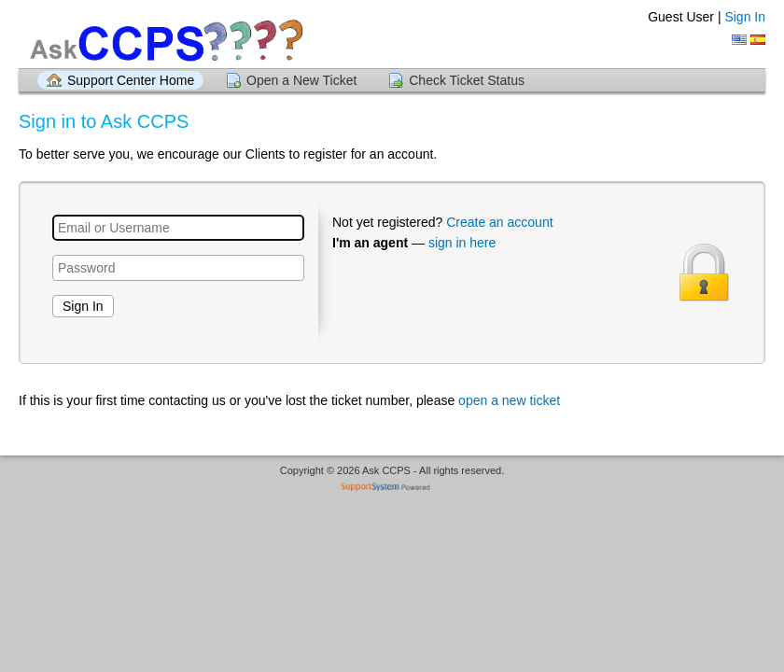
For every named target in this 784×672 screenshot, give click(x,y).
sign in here (462, 243)
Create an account (499, 222)
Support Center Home (131, 80)
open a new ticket (509, 400)
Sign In (745, 17)
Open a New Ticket (301, 80)
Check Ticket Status (467, 80)
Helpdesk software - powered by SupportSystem (392, 489)
